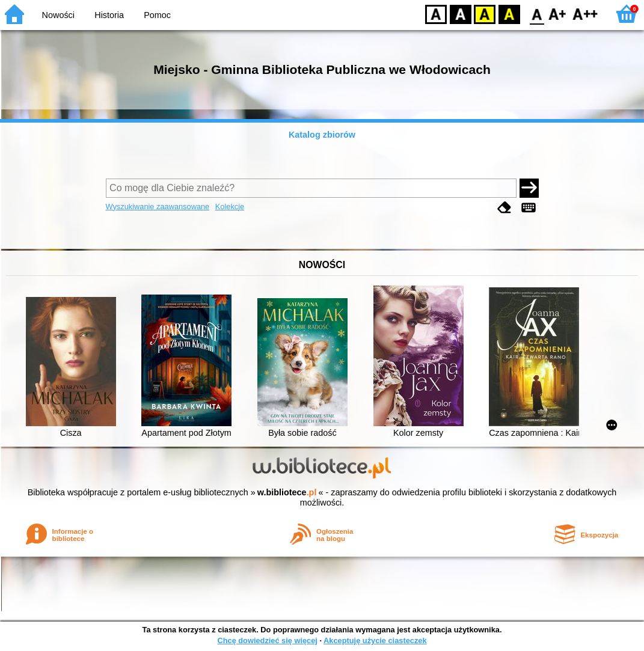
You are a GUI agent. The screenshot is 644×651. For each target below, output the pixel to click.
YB (484, 14)
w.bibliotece (287, 492)
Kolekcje (230, 206)
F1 (558, 14)
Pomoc (157, 15)
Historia (109, 15)
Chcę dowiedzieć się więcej (267, 640)
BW (461, 14)
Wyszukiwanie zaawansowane (158, 206)
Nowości (58, 15)
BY (509, 14)
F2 (585, 14)
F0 (537, 14)
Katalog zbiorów (322, 135)
